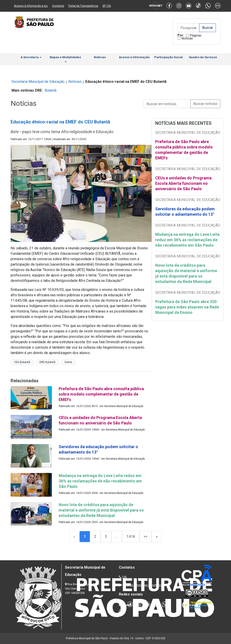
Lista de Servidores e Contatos (142, 585)
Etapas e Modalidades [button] (65, 59)
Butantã (51, 90)
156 (124, 577)
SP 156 (107, 6)
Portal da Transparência (83, 6)
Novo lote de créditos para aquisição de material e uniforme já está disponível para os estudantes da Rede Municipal (186, 273)
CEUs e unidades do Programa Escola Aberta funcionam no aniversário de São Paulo (183, 183)
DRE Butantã (47, 362)
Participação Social (169, 57)
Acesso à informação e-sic (31, 6)
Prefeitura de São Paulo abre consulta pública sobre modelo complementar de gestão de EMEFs (184, 150)
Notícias (187, 38)
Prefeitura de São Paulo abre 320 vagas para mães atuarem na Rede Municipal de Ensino (187, 307)
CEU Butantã (22, 362)
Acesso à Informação (134, 57)
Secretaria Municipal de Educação (38, 82)
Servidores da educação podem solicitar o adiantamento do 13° (185, 212)
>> (146, 536)
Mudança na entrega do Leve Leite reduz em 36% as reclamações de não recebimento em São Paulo (187, 240)
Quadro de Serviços (203, 57)
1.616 (131, 536)
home (68, 362)
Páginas (196, 35)
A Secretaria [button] (31, 57)
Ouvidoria (58, 6)
